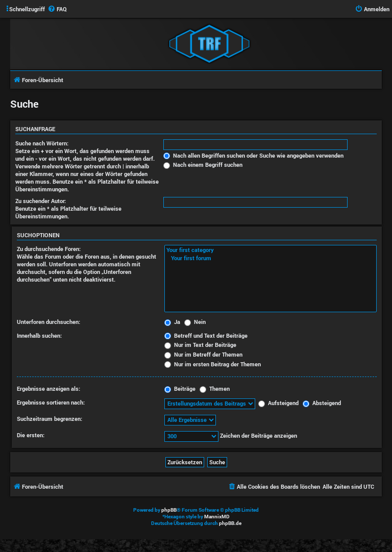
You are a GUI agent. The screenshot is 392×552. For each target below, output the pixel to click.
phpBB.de (230, 523)
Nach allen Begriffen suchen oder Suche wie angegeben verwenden (253, 155)
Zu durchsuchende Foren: (49, 249)
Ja (172, 322)
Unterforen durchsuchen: (48, 322)
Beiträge (180, 388)
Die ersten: (31, 435)
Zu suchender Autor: (41, 201)
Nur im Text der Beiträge (200, 345)
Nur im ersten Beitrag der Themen (213, 364)
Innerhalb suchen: (39, 335)
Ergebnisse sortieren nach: (51, 402)
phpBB (169, 510)
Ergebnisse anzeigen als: (48, 388)
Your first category (271, 250)
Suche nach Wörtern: (42, 143)
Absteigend (322, 403)
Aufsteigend (278, 403)
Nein (195, 322)
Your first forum (271, 258)
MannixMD (217, 517)
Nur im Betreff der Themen (203, 354)
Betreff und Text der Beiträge (206, 335)
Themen (215, 388)
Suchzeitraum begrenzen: (50, 419)
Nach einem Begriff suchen (203, 165)
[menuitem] (57, 9)
